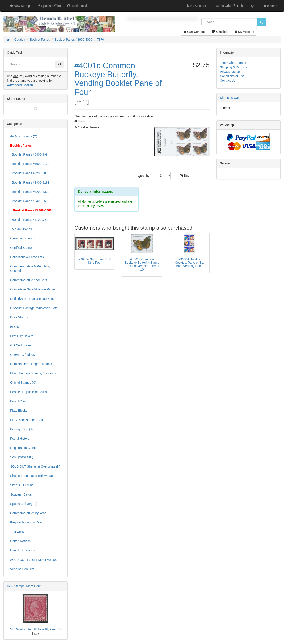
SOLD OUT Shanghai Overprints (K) (35, 466)
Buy (185, 176)
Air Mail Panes (21, 229)
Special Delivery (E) (24, 504)
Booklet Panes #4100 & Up (30, 220)
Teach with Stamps (233, 63)
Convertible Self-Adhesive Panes (33, 289)
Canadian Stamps (23, 238)
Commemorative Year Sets (29, 280)
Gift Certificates (21, 345)
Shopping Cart (230, 98)
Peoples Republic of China (29, 392)
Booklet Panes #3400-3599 (30, 201)
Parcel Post (18, 401)
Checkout (221, 32)
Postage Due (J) (21, 429)
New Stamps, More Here (24, 586)
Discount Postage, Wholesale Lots (34, 308)
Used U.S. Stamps (23, 550)
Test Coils (17, 532)
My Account (244, 32)
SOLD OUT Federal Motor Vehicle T (35, 560)
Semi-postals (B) (22, 457)
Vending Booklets (22, 569)
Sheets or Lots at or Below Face (32, 476)
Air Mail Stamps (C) (24, 136)
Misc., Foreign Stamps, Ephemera (34, 373)
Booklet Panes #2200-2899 (30, 173)
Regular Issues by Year (26, 522)
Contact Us (228, 81)
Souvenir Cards (21, 494)
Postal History (20, 439)
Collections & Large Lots (27, 257)
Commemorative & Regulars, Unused (30, 269)
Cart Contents (195, 32)
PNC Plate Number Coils (27, 420)
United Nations (20, 541)
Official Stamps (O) (23, 383)
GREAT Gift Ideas (23, 355)
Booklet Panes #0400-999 (29, 154)
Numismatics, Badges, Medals (31, 364)
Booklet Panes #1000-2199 (30, 164)
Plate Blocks (19, 411)
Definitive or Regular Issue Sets (32, 299)
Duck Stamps (19, 317)
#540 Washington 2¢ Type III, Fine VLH (35, 629)
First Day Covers (22, 336)
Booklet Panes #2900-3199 (30, 182)
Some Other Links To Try (236, 6)
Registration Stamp (23, 448)
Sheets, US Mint (21, 485)
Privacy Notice (230, 72)
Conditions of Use (232, 76)
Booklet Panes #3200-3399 (30, 192)
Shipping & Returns (233, 67)
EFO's (14, 327)
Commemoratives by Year (28, 513)
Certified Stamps (22, 248)
